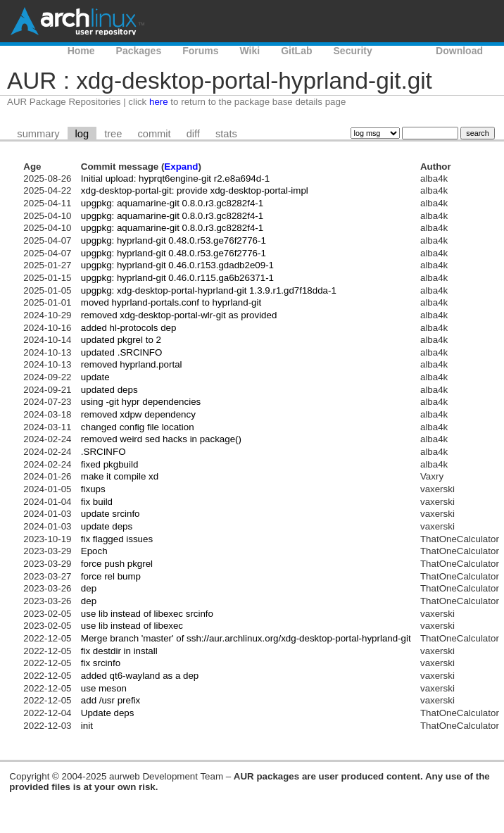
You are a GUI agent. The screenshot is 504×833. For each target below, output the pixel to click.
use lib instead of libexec (132, 626)
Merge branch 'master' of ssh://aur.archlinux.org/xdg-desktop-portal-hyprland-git (246, 638)
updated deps (109, 390)
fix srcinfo (101, 663)
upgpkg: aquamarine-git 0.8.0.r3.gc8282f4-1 (172, 203)
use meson (104, 688)
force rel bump (111, 576)
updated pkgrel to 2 (121, 340)
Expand (181, 167)
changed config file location (138, 427)
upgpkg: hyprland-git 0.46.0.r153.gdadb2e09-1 (177, 265)
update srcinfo (111, 514)
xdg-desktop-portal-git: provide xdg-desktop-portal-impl (195, 190)
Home (81, 51)
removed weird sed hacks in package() (161, 439)
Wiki (250, 51)
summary (38, 134)
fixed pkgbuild (110, 464)
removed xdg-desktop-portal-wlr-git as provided (179, 315)
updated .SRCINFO (122, 352)
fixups (93, 489)
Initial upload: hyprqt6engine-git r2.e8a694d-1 (175, 178)
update (95, 377)
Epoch (94, 551)
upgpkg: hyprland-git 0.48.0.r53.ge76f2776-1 (174, 240)
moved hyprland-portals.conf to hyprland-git (171, 302)
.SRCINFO (103, 452)
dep (89, 588)
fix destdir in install (119, 651)
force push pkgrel (117, 564)
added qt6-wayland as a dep (140, 676)
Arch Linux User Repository (77, 21)
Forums (200, 51)
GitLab (296, 51)
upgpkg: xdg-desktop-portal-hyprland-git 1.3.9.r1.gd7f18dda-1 (209, 290)
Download (459, 51)
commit (154, 134)
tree (113, 134)
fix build (97, 502)
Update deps (108, 713)
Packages (139, 51)
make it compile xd (120, 476)
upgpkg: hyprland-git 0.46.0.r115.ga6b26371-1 (177, 278)
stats (226, 134)
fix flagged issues (117, 539)
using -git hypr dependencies (141, 402)
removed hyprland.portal (132, 364)
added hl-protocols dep (129, 328)
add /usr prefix (111, 700)
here (159, 102)
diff (193, 134)
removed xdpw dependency (138, 414)
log (82, 134)
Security (353, 51)
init (87, 726)
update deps (107, 526)
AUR (404, 51)
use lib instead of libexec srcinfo (147, 614)
